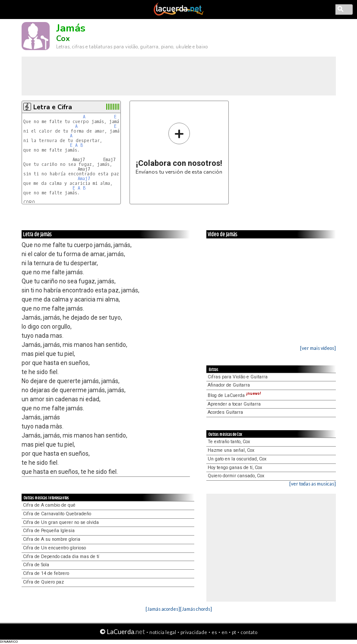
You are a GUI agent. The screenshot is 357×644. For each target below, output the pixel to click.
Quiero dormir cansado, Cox (236, 476)
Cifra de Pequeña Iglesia (49, 531)
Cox (63, 38)
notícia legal (163, 632)
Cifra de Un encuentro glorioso (54, 548)
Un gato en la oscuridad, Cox (237, 459)
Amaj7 (84, 179)
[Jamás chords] (196, 609)
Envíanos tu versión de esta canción (179, 148)
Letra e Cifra (53, 107)
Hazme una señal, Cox (231, 450)
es (214, 632)
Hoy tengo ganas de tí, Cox (235, 468)
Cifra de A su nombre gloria (52, 539)
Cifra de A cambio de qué (49, 505)
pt (234, 632)
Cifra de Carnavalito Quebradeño (57, 514)
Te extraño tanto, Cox (229, 442)
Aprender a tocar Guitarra (234, 404)
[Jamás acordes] (163, 609)
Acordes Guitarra (225, 412)
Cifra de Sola (36, 565)
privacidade (194, 632)
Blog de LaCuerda (234, 395)
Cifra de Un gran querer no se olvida (61, 522)
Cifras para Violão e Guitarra (238, 377)
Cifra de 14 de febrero (46, 573)
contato (249, 632)
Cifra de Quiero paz (43, 582)
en (224, 632)
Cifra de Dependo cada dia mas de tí (61, 557)
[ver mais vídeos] (318, 348)
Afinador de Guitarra (229, 385)
